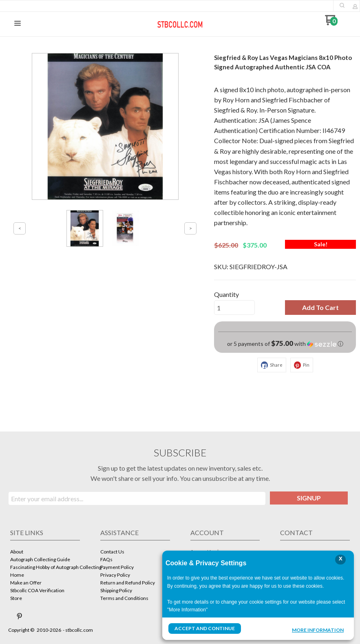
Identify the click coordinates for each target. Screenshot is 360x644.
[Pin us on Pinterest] (20, 616)
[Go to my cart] (331, 23)
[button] (342, 5)
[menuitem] (45, 552)
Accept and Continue (205, 628)
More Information (318, 629)
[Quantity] (234, 308)
